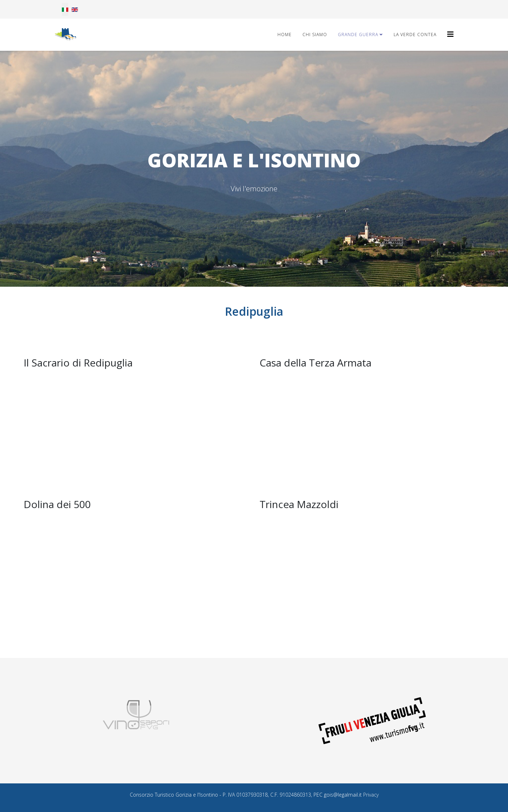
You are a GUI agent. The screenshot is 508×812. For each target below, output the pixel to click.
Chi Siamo (315, 35)
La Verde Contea (415, 35)
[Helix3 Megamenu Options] (450, 34)
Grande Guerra (358, 35)
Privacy (371, 795)
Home (285, 35)
